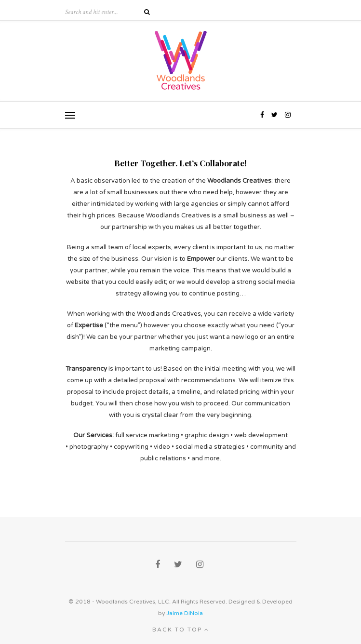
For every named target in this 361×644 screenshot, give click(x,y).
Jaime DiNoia (185, 613)
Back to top (181, 630)
